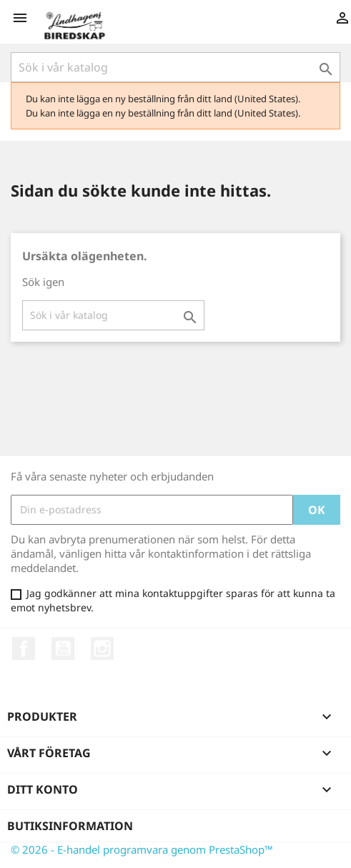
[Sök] (175, 67)
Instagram (102, 648)
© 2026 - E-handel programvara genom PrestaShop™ (142, 849)
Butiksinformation (70, 826)
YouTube (63, 648)
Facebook (24, 648)
